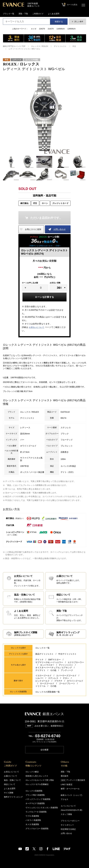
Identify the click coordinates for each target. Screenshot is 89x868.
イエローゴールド (43, 675)
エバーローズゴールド (66, 675)
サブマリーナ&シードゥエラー (49, 662)
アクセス (65, 799)
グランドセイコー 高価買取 (37, 828)
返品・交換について (12, 780)
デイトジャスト (60, 46)
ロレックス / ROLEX (40, 46)
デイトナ (39, 660)
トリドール (40, 686)
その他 (53, 670)
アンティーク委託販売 (73, 780)
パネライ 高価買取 (33, 820)
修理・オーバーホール (70, 789)
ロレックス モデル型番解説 (37, 784)
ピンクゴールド (42, 681)
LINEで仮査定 (67, 784)
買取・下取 (23, 14)
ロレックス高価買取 (34, 791)
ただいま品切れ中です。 (46, 218)
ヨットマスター (47, 665)
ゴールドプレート (67, 683)
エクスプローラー (76, 662)
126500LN (71, 29)
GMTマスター (54, 660)
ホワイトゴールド (75, 681)
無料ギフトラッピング (13, 797)
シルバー (39, 678)
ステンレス (53, 678)
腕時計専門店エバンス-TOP (14, 46)
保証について (10, 784)
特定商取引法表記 (68, 829)
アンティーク (67, 670)
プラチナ (58, 681)
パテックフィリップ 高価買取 (38, 799)
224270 (42, 29)
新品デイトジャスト (44, 654)
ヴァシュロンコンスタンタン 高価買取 (42, 807)
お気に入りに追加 (33, 229)
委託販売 (65, 776)
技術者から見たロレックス (37, 776)
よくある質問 (54, 14)
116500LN (61, 29)
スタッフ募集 (66, 814)
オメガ (34, 29)
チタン (66, 678)
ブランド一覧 (9, 14)
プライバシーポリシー (70, 821)
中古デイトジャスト (67, 654)
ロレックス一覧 (42, 648)
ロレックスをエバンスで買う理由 (40, 780)
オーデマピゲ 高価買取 (35, 803)
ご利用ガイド (38, 14)
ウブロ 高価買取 (32, 816)
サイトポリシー (67, 825)
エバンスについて (68, 806)
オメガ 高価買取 (32, 824)
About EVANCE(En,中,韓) (71, 810)
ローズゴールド (47, 683)
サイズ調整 (9, 793)
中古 (74, 46)
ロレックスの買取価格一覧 (48, 692)
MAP (29, 726)
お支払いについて (37, 327)
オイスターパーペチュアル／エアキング (54, 668)
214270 (51, 29)
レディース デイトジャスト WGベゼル (24, 49)
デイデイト (40, 670)
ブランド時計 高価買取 (35, 795)
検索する (59, 22)
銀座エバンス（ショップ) (71, 795)
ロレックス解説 (32, 772)
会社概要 (44, 750)
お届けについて (11, 776)
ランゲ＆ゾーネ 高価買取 (36, 812)
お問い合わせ (60, 229)
